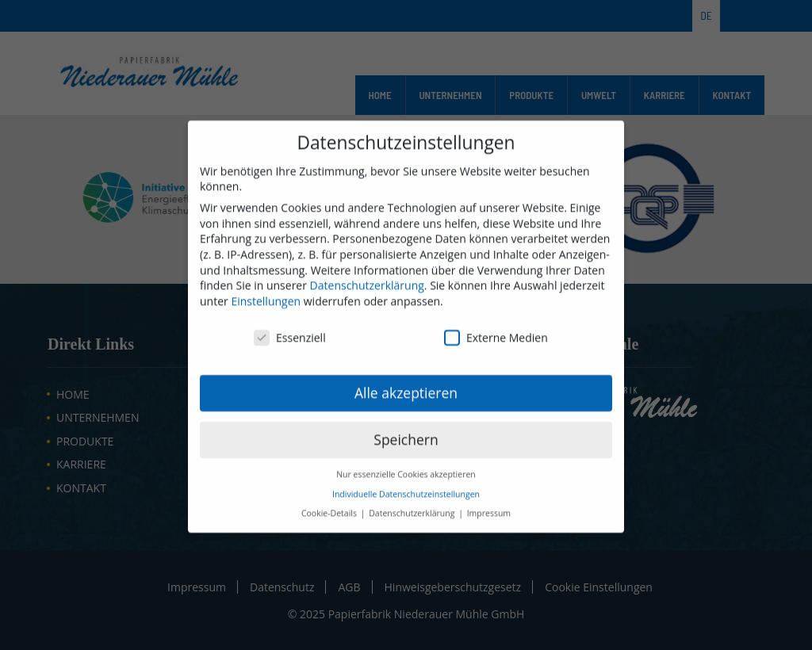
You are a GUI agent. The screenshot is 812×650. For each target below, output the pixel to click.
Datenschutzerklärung (367, 300)
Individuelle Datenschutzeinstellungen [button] (406, 508)
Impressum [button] (489, 528)
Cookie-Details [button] (330, 528)
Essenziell (290, 352)
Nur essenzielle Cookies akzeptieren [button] (406, 489)
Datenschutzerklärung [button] (413, 528)
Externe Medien (496, 352)
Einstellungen (266, 315)
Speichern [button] (406, 454)
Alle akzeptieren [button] (406, 407)
